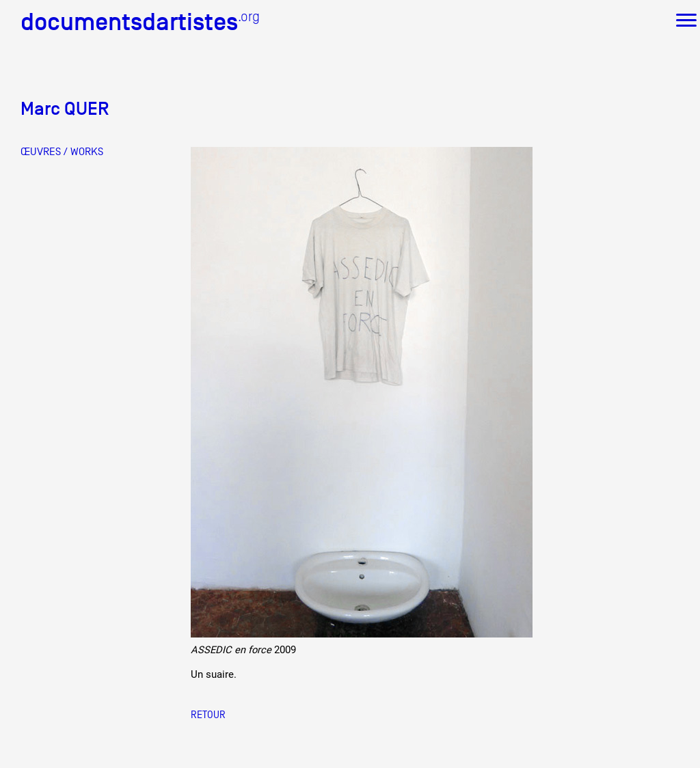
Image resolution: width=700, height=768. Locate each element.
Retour (208, 714)
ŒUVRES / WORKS (62, 152)
